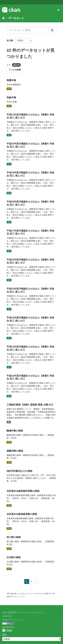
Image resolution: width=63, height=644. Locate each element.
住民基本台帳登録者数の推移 (22, 514)
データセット (16, 18)
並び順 (10, 40)
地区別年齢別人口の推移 (20, 471)
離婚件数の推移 (15, 431)
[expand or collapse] (58, 10)
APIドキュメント (17, 597)
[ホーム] (3, 18)
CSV (9, 89)
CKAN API (7, 616)
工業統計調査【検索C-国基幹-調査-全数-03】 (30, 405)
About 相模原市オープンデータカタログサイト (24, 612)
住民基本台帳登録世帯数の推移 (23, 491)
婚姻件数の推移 (15, 451)
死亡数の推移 (14, 537)
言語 (4, 635)
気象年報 (11, 97)
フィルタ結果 (15, 70)
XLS (9, 135)
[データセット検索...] (28, 30)
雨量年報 (11, 80)
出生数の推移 (14, 557)
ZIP (9, 422)
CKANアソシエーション (13, 620)
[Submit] (52, 30)
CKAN (7, 630)
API (54, 594)
